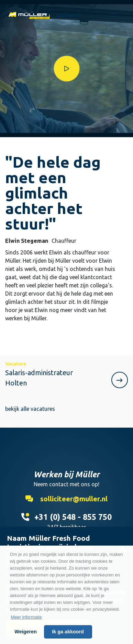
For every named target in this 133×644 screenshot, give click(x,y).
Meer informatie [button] (26, 617)
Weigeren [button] (26, 632)
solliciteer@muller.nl (66, 499)
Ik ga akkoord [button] (68, 632)
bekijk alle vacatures (30, 409)
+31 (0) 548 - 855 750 (66, 517)
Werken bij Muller (28, 15)
